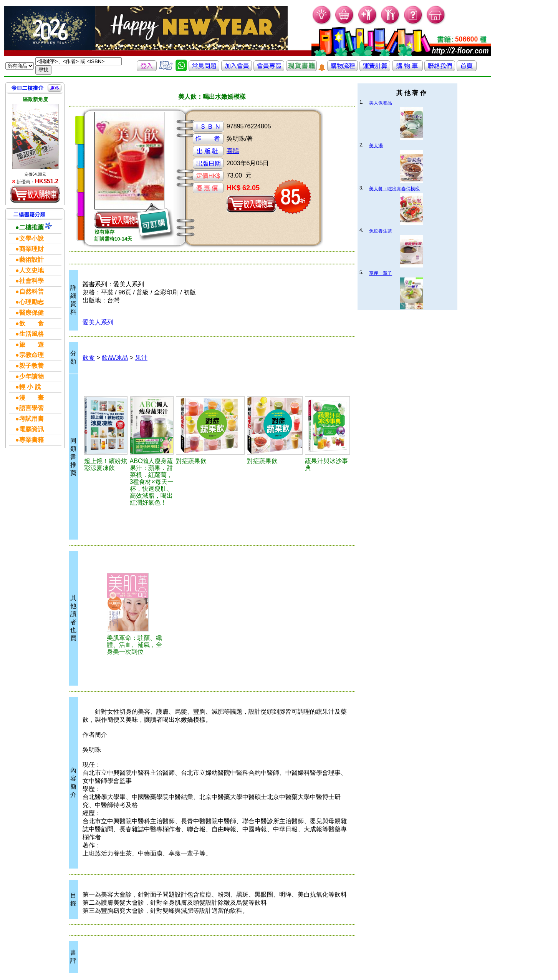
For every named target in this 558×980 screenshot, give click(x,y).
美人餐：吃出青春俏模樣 (394, 189)
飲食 (89, 358)
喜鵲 (233, 151)
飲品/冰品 (115, 358)
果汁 (141, 358)
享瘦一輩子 (381, 273)
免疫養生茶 (381, 231)
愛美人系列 (98, 322)
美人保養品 (381, 103)
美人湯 (376, 146)
